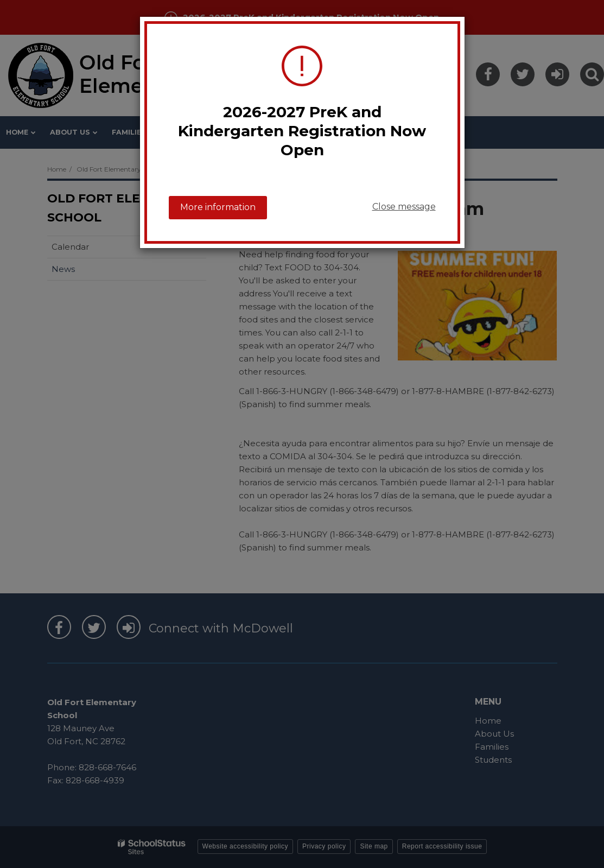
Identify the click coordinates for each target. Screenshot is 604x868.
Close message (404, 207)
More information (218, 207)
